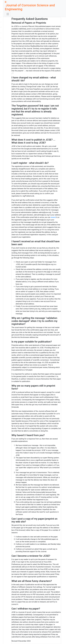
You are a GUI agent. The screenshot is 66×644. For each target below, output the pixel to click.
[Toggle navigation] (8, 14)
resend (53, 217)
